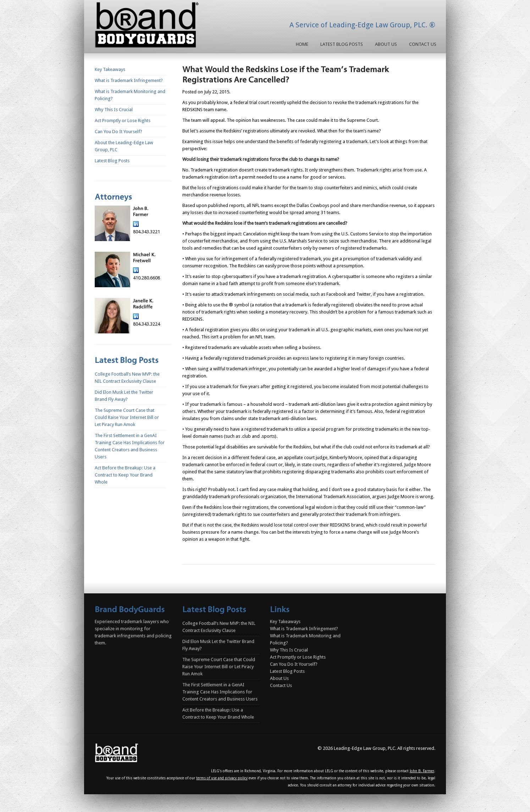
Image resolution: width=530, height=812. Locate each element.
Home (302, 44)
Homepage (148, 26)
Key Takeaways (110, 69)
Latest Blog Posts (342, 44)
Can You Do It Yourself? (118, 132)
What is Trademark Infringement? (129, 80)
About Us (386, 44)
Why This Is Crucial (114, 110)
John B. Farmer (422, 771)
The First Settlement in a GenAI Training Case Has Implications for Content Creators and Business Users (220, 692)
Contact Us (423, 44)
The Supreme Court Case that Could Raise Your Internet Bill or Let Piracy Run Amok (127, 417)
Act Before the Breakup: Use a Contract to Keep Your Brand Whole (125, 475)
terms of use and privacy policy (222, 778)
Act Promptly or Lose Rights (123, 121)
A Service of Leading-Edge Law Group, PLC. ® (362, 25)
